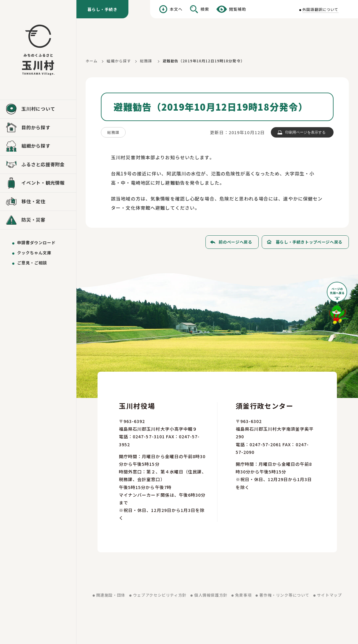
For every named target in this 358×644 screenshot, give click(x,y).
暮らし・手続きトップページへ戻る (309, 242)
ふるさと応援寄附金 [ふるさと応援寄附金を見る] (43, 164)
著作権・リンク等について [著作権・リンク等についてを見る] (284, 595)
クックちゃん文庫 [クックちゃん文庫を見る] (34, 253)
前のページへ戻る (235, 242)
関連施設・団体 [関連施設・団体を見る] (111, 595)
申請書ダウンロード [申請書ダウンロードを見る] (36, 243)
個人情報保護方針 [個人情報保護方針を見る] (211, 595)
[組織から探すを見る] (38, 146)
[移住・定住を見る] (38, 202)
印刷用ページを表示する (305, 132)
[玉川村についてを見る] (38, 109)
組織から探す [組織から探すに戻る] (119, 61)
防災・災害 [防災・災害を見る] (33, 220)
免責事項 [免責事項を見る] (244, 595)
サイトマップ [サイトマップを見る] (330, 595)
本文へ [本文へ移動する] (176, 9)
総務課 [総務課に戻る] (146, 61)
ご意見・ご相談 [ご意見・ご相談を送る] (32, 263)
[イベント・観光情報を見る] (38, 183)
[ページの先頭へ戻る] (338, 305)
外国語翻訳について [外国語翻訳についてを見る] (320, 9)
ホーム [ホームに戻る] (92, 61)
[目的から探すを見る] (38, 128)
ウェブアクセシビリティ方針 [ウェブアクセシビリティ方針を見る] (160, 595)
